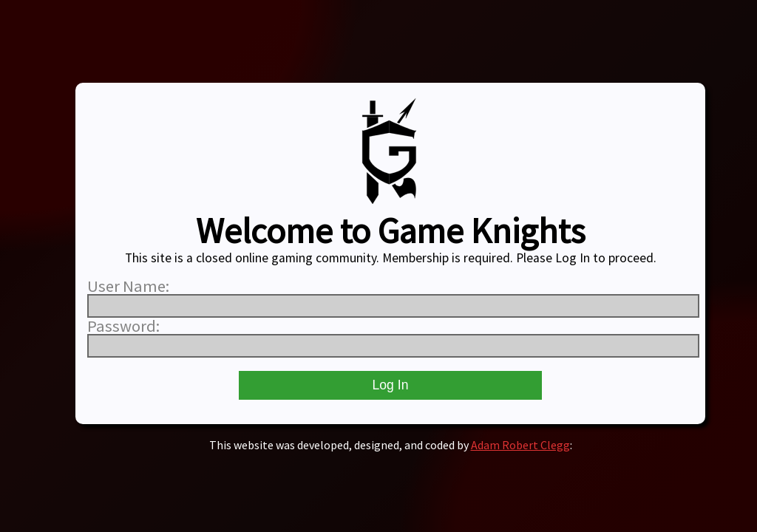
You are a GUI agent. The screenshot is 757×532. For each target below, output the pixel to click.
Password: (123, 326)
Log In (391, 385)
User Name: (128, 286)
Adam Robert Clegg (520, 445)
